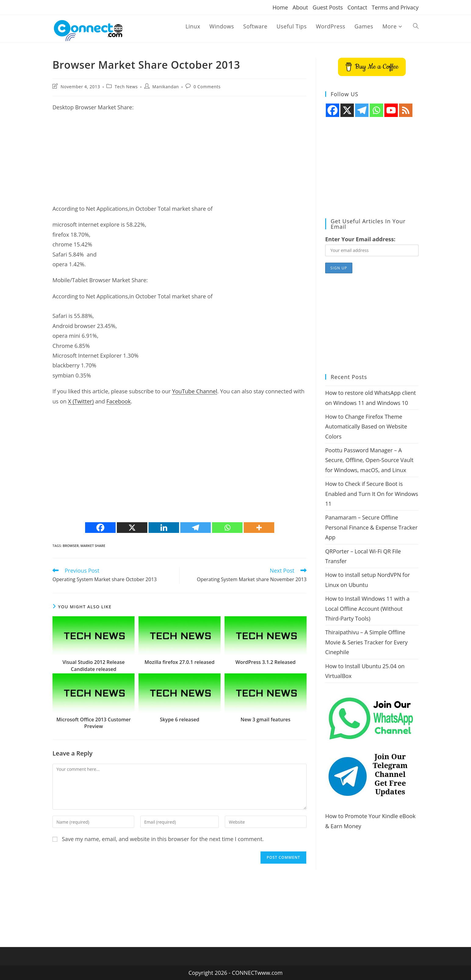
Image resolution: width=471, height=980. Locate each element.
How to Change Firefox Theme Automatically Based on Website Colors (366, 426)
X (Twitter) (81, 401)
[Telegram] (196, 528)
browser (71, 546)
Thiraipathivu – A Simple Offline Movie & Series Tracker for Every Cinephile (366, 642)
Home (280, 7)
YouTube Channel (195, 391)
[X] (132, 528)
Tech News (126, 87)
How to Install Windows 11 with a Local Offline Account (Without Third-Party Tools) (367, 608)
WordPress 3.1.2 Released (266, 662)
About (300, 7)
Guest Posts (328, 7)
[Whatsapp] (227, 528)
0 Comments (207, 87)
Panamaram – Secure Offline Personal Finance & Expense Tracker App (371, 527)
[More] (259, 528)
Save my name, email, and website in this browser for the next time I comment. (163, 839)
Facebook (119, 401)
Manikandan (165, 87)
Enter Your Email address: (360, 239)
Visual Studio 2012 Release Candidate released (94, 665)
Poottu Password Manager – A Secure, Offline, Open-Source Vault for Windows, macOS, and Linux (369, 460)
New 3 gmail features (266, 720)
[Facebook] (100, 528)
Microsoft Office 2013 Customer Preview (94, 723)
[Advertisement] (180, 161)
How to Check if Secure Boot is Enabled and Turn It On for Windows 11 (372, 494)
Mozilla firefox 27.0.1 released (180, 662)
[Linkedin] (164, 528)
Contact (357, 7)
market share (93, 546)
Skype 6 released (180, 720)
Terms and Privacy (395, 7)
